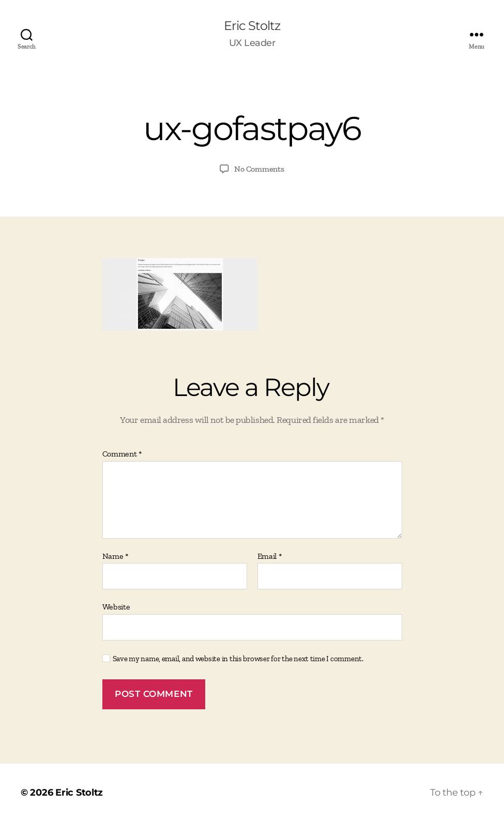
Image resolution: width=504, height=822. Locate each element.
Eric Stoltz (252, 26)
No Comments (259, 169)
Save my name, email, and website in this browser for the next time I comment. (238, 659)
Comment (123, 454)
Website (116, 607)
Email (270, 556)
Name (116, 556)
